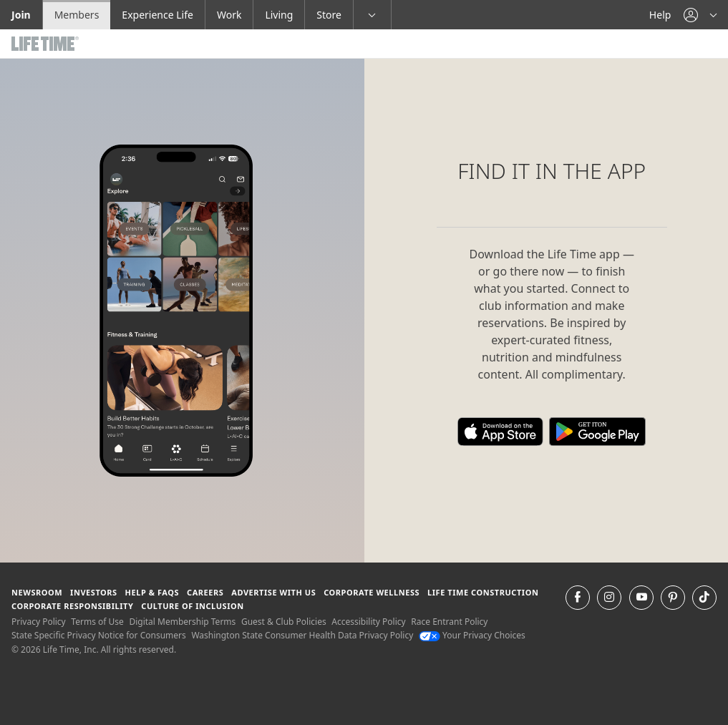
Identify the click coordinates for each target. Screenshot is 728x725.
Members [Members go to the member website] (77, 15)
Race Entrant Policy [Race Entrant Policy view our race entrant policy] (449, 622)
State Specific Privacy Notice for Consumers (99, 635)
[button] (700, 15)
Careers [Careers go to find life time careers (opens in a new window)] (205, 592)
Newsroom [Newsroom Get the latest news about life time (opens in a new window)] (37, 592)
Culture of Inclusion (192, 606)
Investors (94, 592)
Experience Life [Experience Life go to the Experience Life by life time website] (157, 15)
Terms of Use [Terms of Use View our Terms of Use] (97, 622)
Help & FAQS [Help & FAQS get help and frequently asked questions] (152, 592)
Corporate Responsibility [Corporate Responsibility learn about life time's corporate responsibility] (72, 606)
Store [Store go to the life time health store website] (329, 15)
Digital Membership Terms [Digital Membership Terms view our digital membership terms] (182, 622)
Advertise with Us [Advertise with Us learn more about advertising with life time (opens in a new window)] (273, 592)
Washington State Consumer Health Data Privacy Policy (302, 635)
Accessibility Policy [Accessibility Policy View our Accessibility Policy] (368, 622)
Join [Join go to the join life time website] (21, 15)
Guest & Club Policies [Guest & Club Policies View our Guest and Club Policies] (284, 622)
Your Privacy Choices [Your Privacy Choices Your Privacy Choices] (472, 635)
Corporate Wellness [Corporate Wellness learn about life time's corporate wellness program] (372, 592)
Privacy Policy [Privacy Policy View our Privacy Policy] (39, 622)
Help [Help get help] (660, 15)
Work (229, 15)
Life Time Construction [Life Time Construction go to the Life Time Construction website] (483, 592)
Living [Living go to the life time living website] (279, 15)
